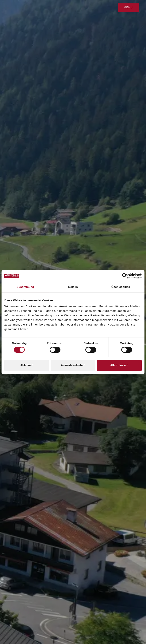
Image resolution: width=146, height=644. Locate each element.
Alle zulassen (119, 365)
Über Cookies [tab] (121, 287)
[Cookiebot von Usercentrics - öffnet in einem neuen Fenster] (125, 276)
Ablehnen (27, 365)
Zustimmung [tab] (25, 287)
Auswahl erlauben (73, 365)
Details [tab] (73, 287)
